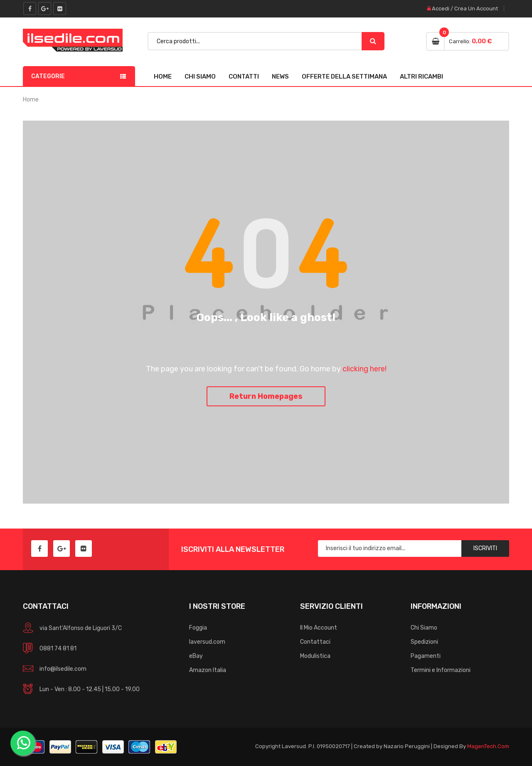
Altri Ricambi (421, 77)
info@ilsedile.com (63, 669)
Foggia (198, 628)
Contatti (244, 77)
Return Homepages (266, 396)
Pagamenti (426, 656)
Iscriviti (485, 548)
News (280, 77)
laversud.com (207, 642)
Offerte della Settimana (344, 77)
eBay (196, 656)
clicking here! (365, 369)
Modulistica (315, 656)
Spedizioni (424, 642)
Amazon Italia (208, 670)
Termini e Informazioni (441, 670)
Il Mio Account (319, 628)
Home (163, 77)
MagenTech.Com (488, 746)
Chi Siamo (200, 77)
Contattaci (315, 642)
